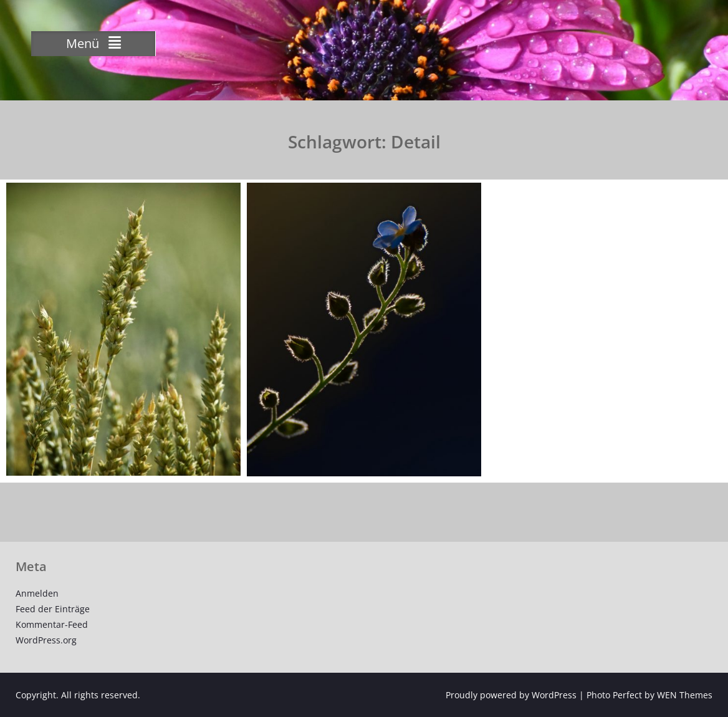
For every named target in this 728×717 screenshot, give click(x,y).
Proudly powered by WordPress (511, 695)
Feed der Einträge (53, 609)
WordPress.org (46, 640)
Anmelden (37, 593)
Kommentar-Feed (52, 624)
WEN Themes (685, 695)
